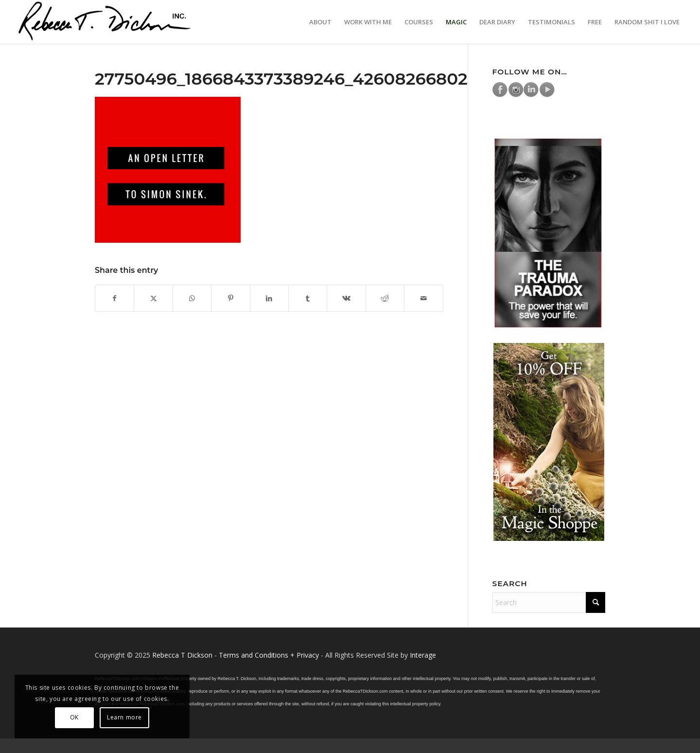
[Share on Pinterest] (230, 298)
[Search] (549, 602)
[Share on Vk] (346, 298)
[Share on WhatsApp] (192, 298)
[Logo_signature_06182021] (105, 22)
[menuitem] (320, 22)
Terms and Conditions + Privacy (269, 655)
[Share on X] (153, 298)
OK (74, 717)
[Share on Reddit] (385, 298)
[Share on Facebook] (114, 298)
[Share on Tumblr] (308, 298)
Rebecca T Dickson (182, 655)
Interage (423, 655)
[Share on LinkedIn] (269, 298)
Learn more (124, 717)
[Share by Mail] (424, 298)
